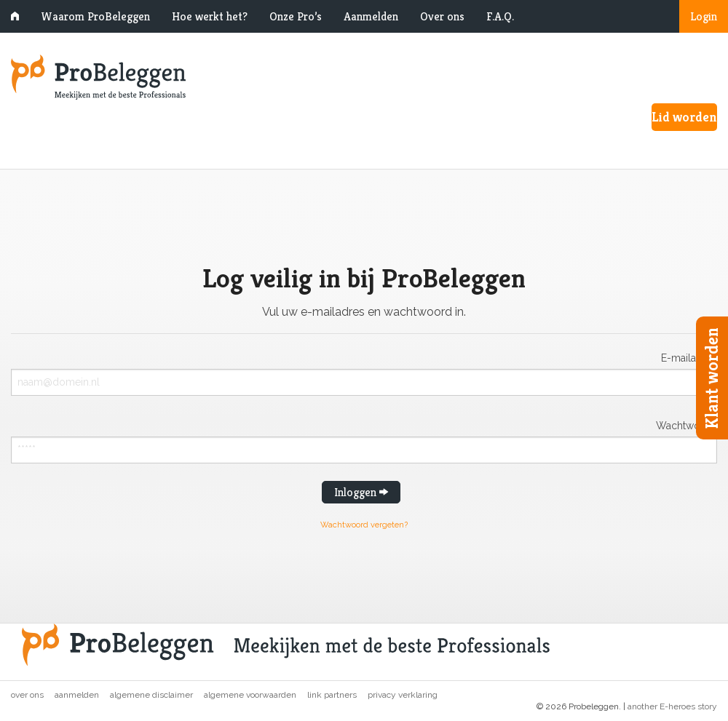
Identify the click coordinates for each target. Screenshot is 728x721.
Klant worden (712, 378)
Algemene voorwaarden (250, 695)
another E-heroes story (672, 706)
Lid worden (684, 117)
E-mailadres (689, 358)
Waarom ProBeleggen (95, 16)
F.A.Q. (500, 16)
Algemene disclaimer (151, 695)
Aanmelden (371, 16)
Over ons (442, 16)
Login (704, 16)
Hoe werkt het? (210, 16)
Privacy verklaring (403, 695)
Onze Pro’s (296, 16)
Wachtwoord (687, 425)
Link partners (332, 695)
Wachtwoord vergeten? (364, 525)
